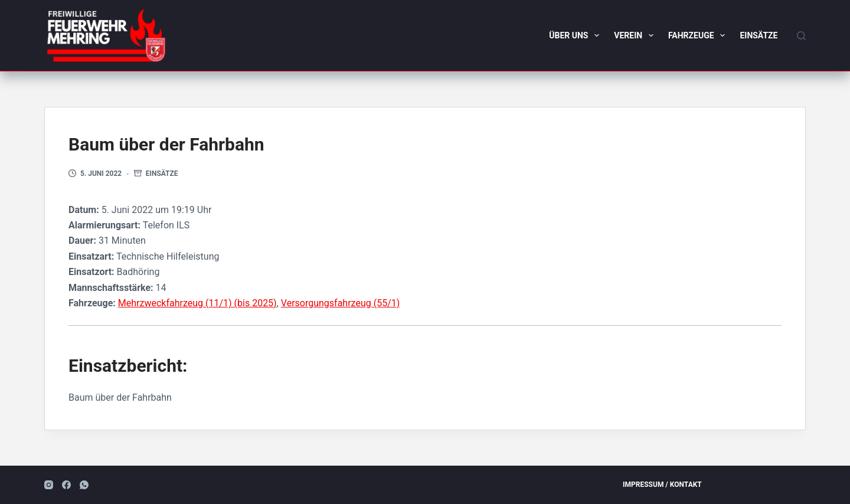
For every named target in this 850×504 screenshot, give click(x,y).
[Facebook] (66, 485)
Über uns (576, 35)
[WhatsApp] (84, 485)
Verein (636, 35)
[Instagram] (49, 485)
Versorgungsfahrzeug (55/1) (340, 303)
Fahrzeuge (699, 35)
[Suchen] (801, 36)
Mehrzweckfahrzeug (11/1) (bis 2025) (197, 303)
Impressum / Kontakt (662, 485)
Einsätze (759, 35)
